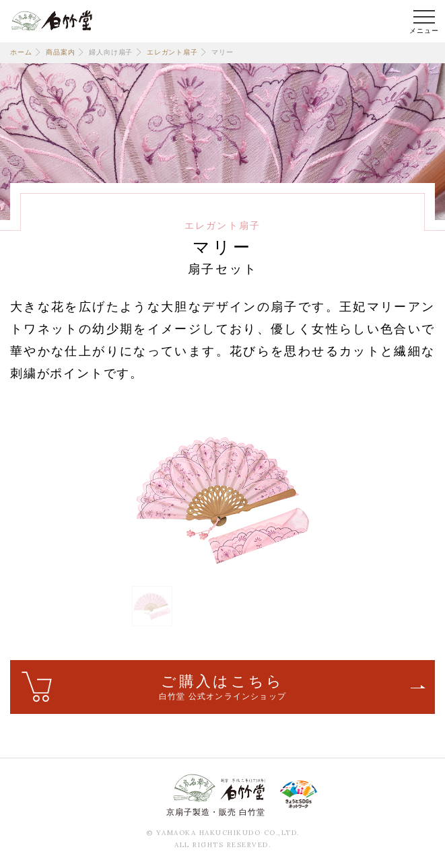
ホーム (21, 52)
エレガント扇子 (172, 52)
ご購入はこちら (222, 688)
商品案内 (60, 52)
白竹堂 (52, 20)
